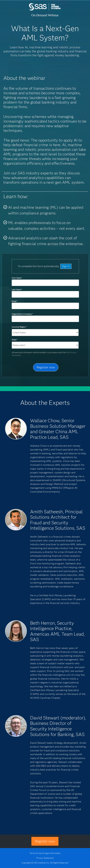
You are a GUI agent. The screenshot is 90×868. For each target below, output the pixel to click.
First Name (17, 278)
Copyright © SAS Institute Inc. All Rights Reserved (45, 863)
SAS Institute (45, 10)
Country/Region (19, 327)
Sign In (66, 266)
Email (14, 301)
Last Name (17, 290)
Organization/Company (22, 314)
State (14, 340)
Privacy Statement (45, 858)
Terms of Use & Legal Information (45, 853)
